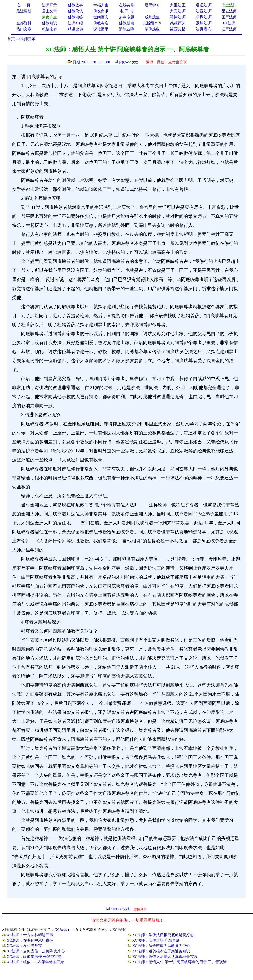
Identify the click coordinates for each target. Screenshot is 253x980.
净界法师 (204, 17)
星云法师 (229, 11)
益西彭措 (178, 29)
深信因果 (101, 29)
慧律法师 (178, 17)
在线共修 (126, 5)
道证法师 (204, 5)
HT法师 (229, 23)
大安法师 (178, 11)
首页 (11, 39)
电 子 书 (126, 11)
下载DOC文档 (128, 62)
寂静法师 (204, 23)
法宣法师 (204, 11)
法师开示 (28, 39)
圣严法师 (229, 17)
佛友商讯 (101, 11)
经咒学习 (152, 5)
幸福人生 (101, 5)
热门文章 (24, 29)
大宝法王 (178, 5)
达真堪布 (204, 29)
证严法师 (229, 29)
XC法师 (61, 930)
